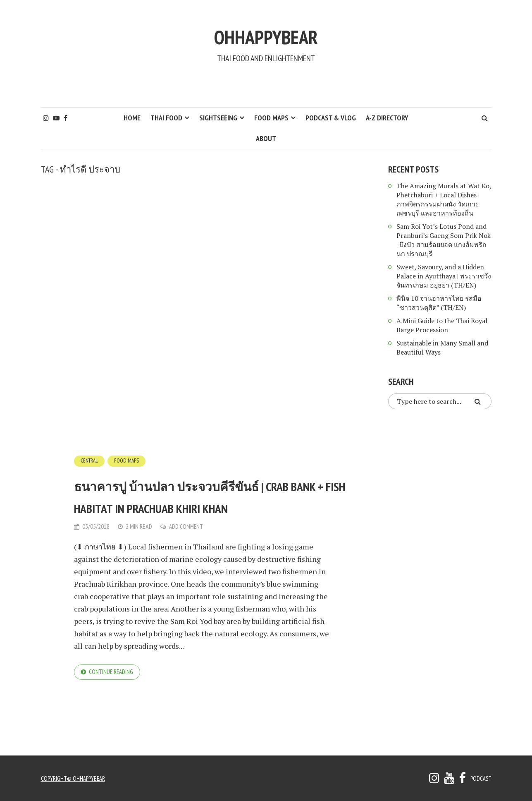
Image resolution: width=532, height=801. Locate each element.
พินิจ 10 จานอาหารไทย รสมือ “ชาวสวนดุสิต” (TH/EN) (439, 303)
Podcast (480, 778)
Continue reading (113, 695)
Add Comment (187, 548)
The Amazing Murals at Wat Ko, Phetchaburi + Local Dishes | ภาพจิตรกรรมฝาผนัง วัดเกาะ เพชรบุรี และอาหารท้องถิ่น (444, 199)
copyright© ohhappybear (75, 778)
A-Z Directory (387, 118)
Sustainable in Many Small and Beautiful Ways (442, 348)
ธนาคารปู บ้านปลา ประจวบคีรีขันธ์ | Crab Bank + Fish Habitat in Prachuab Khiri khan (212, 506)
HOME (132, 118)
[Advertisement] (266, 85)
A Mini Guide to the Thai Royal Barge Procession (442, 325)
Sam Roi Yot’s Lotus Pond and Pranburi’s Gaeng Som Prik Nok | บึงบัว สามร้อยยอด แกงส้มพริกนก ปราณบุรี (444, 240)
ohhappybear (266, 32)
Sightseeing (218, 118)
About (266, 138)
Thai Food (166, 118)
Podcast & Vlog (331, 118)
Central (91, 460)
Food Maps (271, 118)
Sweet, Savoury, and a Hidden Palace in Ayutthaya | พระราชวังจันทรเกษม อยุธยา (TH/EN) (444, 276)
